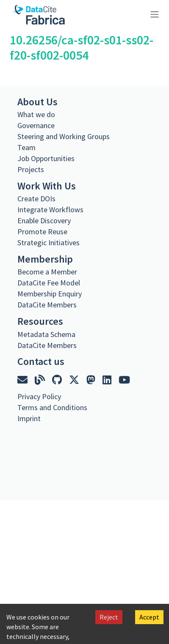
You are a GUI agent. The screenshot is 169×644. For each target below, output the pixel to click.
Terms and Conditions (52, 407)
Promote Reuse (42, 232)
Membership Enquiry (50, 294)
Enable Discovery (44, 221)
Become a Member (47, 272)
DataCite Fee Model (49, 283)
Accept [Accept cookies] (149, 617)
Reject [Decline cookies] (109, 617)
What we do (36, 114)
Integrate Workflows (50, 210)
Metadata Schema (46, 334)
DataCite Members (47, 305)
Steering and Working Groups (64, 136)
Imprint (29, 418)
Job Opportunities (46, 158)
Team (26, 147)
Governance (36, 125)
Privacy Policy (39, 396)
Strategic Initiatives (48, 243)
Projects (31, 169)
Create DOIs (36, 199)
